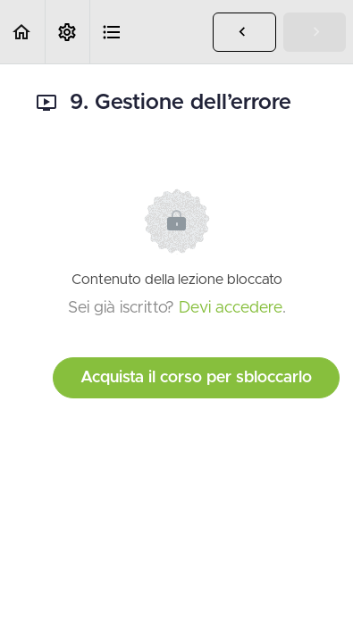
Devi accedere (231, 308)
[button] (22, 32)
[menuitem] (67, 32)
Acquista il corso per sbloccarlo (196, 378)
